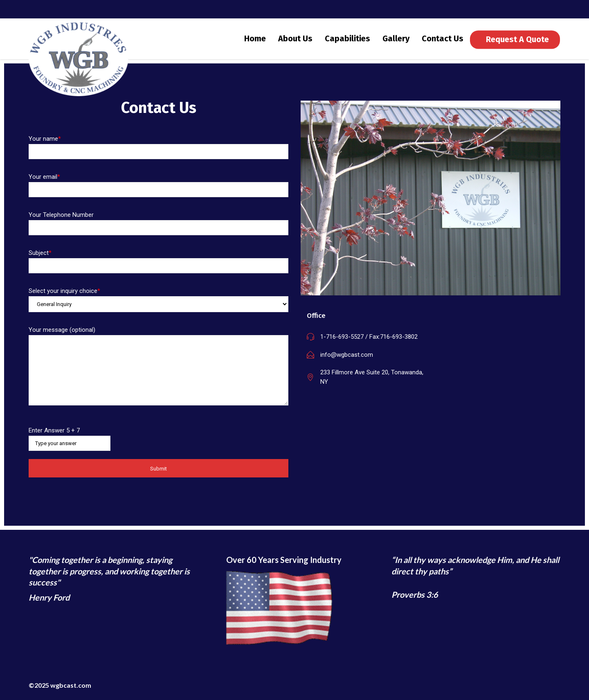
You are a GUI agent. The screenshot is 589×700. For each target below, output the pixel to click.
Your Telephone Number (158, 229)
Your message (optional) (158, 374)
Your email (158, 191)
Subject (158, 267)
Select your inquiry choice (158, 306)
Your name (158, 153)
